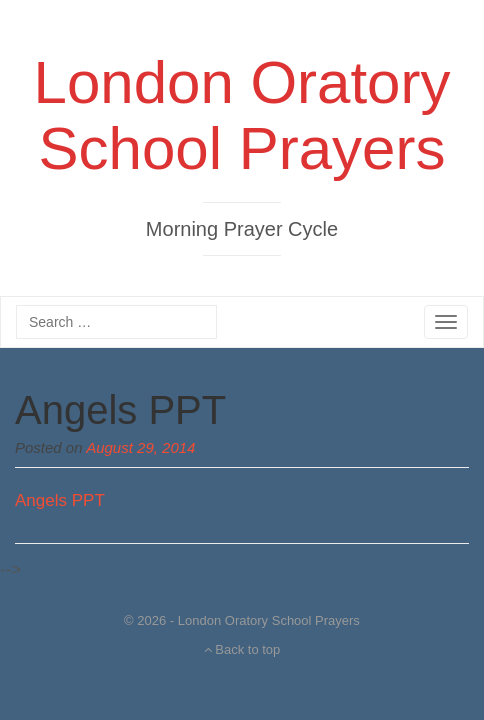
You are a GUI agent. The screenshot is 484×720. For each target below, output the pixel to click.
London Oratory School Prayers (242, 115)
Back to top (242, 649)
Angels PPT (120, 410)
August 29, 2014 (140, 447)
